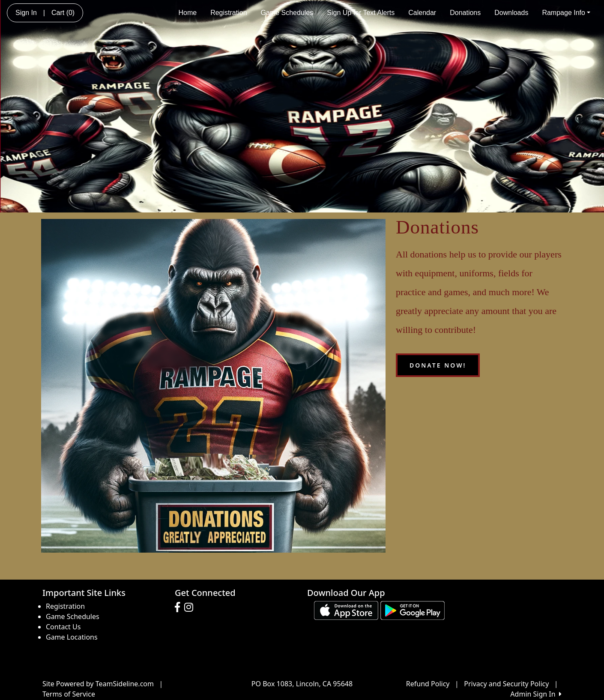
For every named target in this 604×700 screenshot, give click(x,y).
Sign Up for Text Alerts (361, 13)
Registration (229, 13)
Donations (465, 13)
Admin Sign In (536, 694)
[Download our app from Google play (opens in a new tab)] (413, 610)
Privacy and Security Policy (506, 684)
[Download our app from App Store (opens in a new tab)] (346, 610)
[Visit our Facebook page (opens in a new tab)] (179, 607)
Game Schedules (287, 13)
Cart (63, 13)
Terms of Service (69, 694)
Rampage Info (566, 13)
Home (187, 13)
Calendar (422, 13)
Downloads (511, 13)
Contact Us (63, 627)
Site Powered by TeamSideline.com (98, 684)
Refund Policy (428, 684)
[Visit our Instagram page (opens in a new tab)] (191, 607)
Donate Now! (438, 365)
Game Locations (72, 637)
